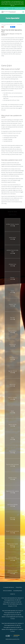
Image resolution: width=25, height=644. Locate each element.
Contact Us (13, 594)
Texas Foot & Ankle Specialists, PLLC (8, 24)
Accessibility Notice (18, 591)
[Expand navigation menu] (23, 12)
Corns (4, 26)
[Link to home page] (11, 12)
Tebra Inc (12, 587)
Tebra (18, 639)
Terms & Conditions (7, 591)
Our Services (20, 24)
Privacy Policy (19, 587)
